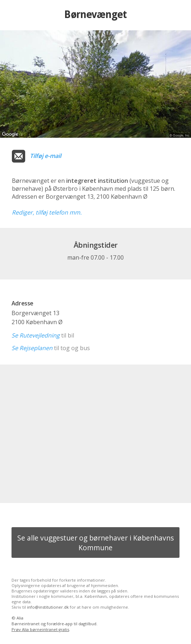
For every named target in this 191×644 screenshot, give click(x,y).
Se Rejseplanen (32, 348)
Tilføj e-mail (46, 156)
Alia (20, 618)
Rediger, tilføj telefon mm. (47, 212)
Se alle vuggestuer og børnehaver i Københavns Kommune (95, 543)
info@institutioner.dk (48, 607)
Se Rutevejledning (36, 335)
